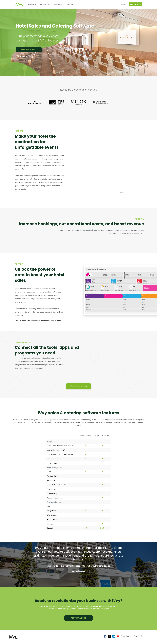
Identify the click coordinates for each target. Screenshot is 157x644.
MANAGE (139, 219)
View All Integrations (78, 386)
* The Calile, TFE (23, 56)
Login (123, 4)
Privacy (137, 636)
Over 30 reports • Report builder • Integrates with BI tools (38, 320)
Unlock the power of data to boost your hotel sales (40, 275)
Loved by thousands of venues (79, 90)
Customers (58, 5)
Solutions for (45, 5)
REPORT (19, 264)
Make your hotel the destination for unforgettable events (37, 142)
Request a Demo (29, 50)
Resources (70, 5)
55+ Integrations (22, 342)
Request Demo (136, 4)
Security (129, 636)
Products (32, 5)
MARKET (19, 131)
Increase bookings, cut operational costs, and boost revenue (81, 224)
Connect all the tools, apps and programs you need (46, 350)
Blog (123, 636)
